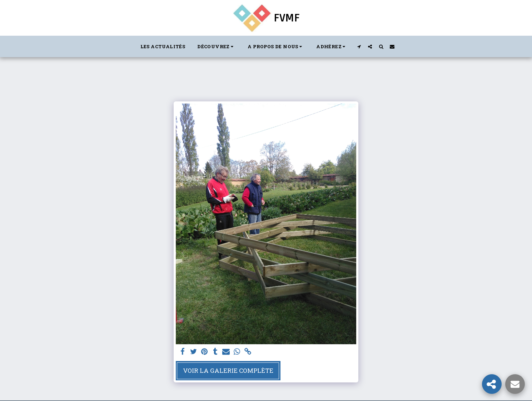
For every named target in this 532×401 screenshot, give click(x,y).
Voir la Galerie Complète (228, 370)
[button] (216, 46)
